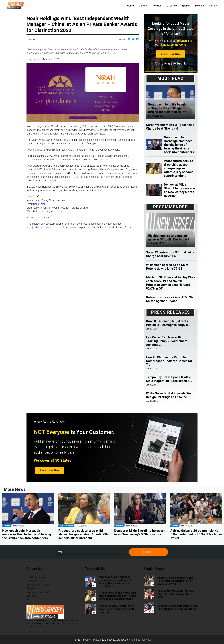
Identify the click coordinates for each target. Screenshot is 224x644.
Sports (186, 6)
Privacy (86, 640)
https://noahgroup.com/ (49, 211)
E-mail (59, 552)
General (143, 6)
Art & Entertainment (37, 577)
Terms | (77, 640)
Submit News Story (171, 54)
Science (199, 6)
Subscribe (149, 552)
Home (132, 5)
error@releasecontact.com (41, 227)
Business (31, 581)
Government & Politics (38, 592)
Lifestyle (172, 6)
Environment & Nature (38, 585)
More (212, 6)
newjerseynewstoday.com (116, 640)
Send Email (39, 204)
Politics (157, 6)
